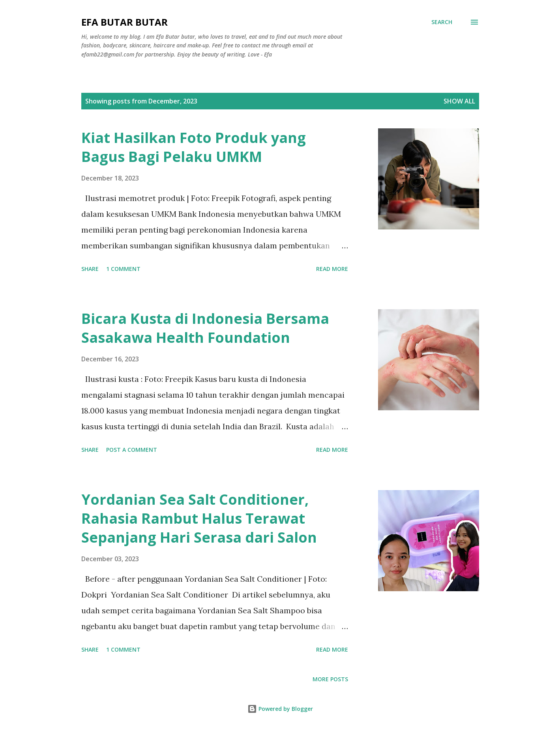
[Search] (442, 22)
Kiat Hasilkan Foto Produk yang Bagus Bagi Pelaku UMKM (194, 147)
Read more (332, 269)
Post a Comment (132, 450)
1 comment (123, 269)
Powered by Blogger (280, 709)
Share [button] (90, 269)
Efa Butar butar (125, 22)
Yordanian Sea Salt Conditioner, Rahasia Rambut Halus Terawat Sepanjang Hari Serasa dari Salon (199, 518)
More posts (330, 679)
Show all (459, 101)
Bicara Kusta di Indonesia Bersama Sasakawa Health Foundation (205, 328)
